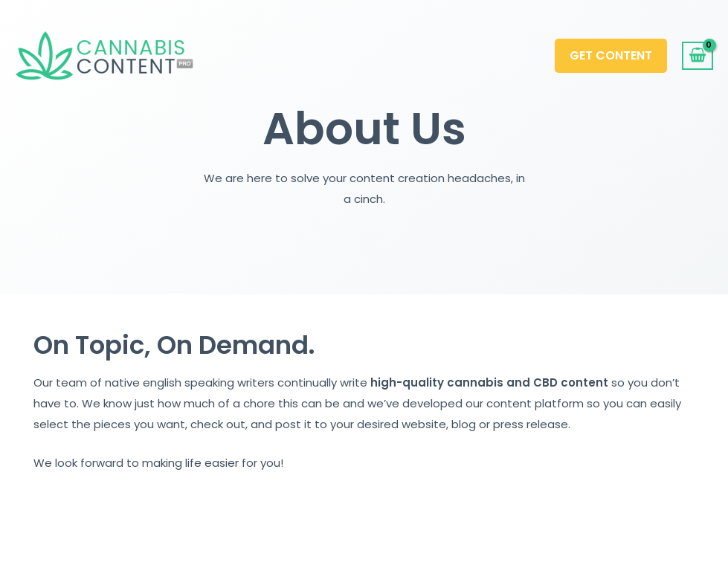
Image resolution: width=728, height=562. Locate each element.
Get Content (611, 55)
